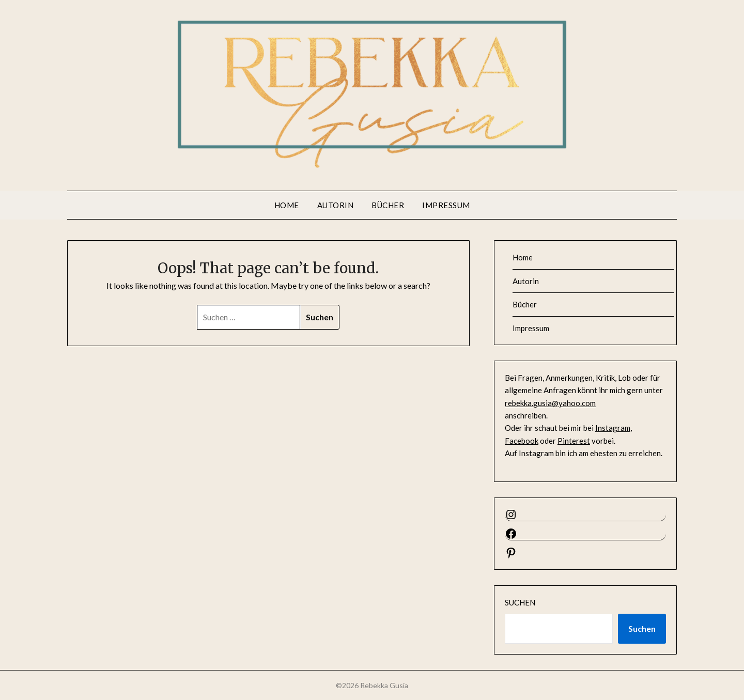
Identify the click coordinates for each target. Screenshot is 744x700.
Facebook (522, 441)
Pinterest (574, 441)
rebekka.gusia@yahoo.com (550, 403)
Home (287, 205)
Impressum (446, 205)
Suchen (520, 602)
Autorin (336, 205)
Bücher (388, 205)
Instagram (613, 428)
